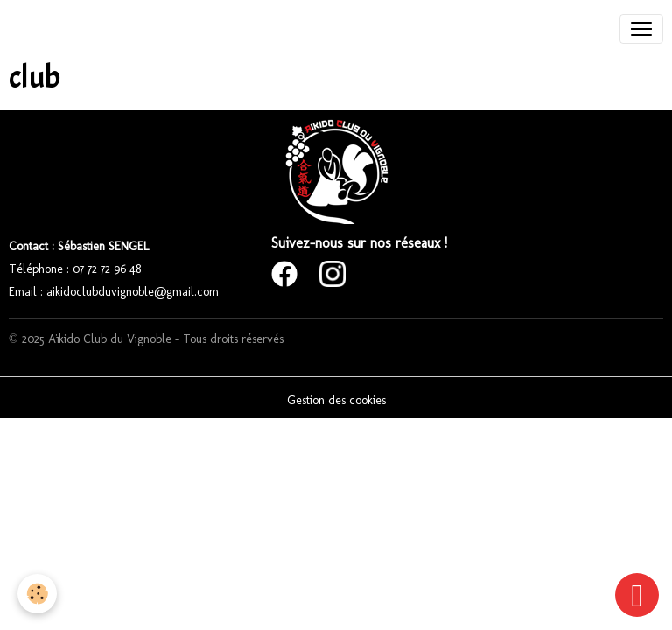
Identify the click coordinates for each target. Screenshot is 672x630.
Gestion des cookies (336, 400)
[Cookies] (37, 594)
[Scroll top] (637, 595)
